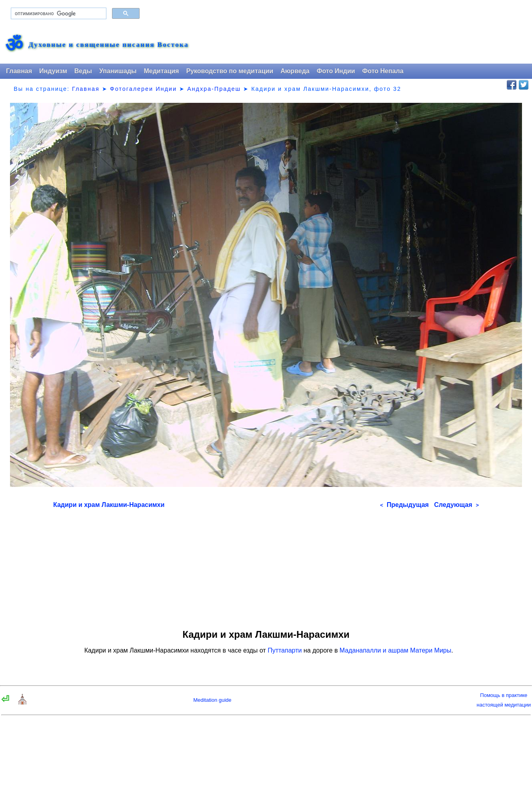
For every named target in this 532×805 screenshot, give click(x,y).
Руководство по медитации (230, 71)
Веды (83, 71)
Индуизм (53, 71)
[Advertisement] (266, 566)
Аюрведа (295, 71)
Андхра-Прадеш (214, 89)
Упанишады (118, 71)
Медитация (161, 71)
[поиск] (58, 14)
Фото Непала (383, 71)
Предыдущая (404, 505)
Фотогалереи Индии (143, 89)
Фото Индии (336, 71)
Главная (19, 71)
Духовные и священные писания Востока (108, 45)
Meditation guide (212, 700)
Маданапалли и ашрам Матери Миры (395, 650)
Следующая (456, 505)
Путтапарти (285, 650)
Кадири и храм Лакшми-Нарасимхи (109, 505)
